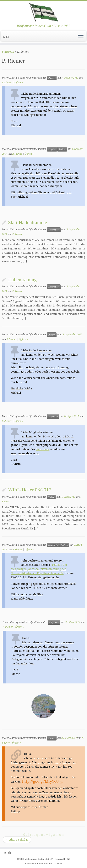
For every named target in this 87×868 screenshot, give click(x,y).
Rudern (52, 78)
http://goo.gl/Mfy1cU (40, 781)
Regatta (52, 149)
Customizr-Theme (53, 863)
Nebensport (54, 230)
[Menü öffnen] (81, 36)
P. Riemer (7, 82)
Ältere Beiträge (17, 839)
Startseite (8, 52)
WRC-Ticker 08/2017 (30, 490)
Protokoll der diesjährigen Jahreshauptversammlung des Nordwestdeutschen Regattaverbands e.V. (39, 569)
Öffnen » (19, 82)
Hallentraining (22, 280)
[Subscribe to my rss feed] (4, 37)
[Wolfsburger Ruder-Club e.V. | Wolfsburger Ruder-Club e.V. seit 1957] (43, 12)
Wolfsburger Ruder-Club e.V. (39, 859)
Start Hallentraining (28, 222)
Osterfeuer (43, 449)
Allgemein (53, 417)
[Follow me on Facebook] (8, 37)
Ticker (51, 497)
